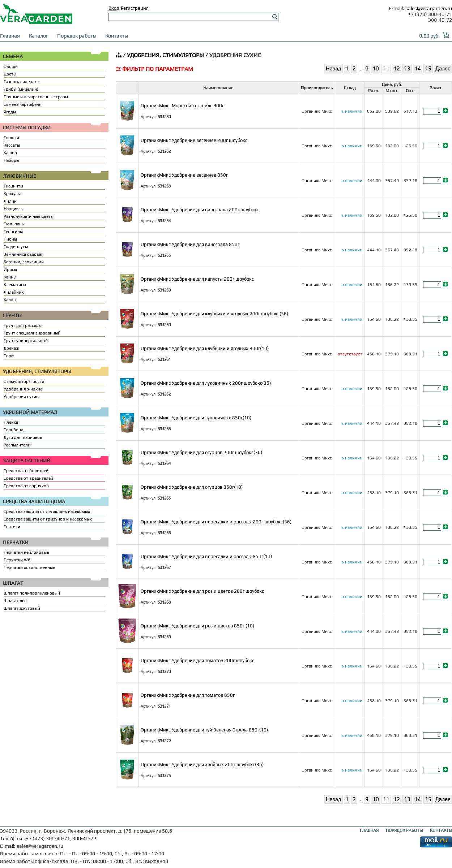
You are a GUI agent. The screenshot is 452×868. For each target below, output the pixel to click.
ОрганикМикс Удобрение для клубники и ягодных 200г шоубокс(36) (214, 314)
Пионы (10, 239)
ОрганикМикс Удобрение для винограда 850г (190, 244)
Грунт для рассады (23, 325)
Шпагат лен (15, 601)
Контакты (116, 36)
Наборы (11, 160)
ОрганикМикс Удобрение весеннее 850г (184, 175)
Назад (334, 68)
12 (397, 68)
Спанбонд (14, 430)
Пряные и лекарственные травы (36, 97)
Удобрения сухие (21, 397)
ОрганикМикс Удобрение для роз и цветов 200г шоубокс (202, 591)
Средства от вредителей (28, 478)
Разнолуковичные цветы (29, 216)
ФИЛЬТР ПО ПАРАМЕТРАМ (154, 69)
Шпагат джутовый (22, 608)
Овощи (11, 66)
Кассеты (12, 145)
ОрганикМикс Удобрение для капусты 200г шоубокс (197, 279)
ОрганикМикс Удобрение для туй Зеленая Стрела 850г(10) (204, 730)
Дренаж (11, 348)
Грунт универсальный (26, 341)
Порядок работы (77, 36)
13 (407, 68)
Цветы (10, 74)
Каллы (10, 300)
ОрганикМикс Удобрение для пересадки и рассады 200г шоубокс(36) (216, 522)
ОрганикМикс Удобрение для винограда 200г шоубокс (200, 210)
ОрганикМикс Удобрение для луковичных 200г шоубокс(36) (206, 383)
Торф (9, 356)
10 (376, 68)
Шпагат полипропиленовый (32, 593)
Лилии (10, 201)
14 (418, 68)
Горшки (11, 138)
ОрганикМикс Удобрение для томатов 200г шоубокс (197, 660)
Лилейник (14, 292)
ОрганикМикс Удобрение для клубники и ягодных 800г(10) (205, 348)
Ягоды (10, 112)
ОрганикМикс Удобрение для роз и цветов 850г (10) (197, 626)
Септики (12, 527)
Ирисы (10, 269)
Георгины (13, 232)
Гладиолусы (16, 247)
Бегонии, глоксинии (24, 262)
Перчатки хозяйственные (29, 567)
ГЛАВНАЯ (369, 830)
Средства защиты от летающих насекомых (47, 511)
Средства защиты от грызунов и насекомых (48, 519)
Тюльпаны (14, 224)
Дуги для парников (23, 437)
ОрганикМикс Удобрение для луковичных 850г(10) (196, 418)
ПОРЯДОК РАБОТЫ (404, 830)
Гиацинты (13, 186)
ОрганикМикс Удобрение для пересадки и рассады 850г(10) (206, 556)
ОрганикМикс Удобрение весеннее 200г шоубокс (194, 140)
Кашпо (10, 153)
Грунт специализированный (32, 333)
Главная (10, 36)
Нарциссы (14, 209)
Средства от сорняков (26, 486)
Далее (443, 68)
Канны (10, 277)
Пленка (11, 422)
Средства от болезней (26, 471)
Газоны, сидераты (22, 82)
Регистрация (135, 8)
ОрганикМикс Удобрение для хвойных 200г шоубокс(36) (202, 765)
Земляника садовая (24, 254)
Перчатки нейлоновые (26, 552)
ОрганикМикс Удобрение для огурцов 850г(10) (192, 487)
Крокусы (12, 194)
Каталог (39, 36)
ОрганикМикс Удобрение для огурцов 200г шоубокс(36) (201, 452)
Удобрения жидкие (23, 389)
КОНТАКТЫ (441, 830)
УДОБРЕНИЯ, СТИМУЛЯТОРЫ (165, 55)
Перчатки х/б (17, 560)
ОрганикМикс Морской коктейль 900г (182, 106)
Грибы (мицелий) (21, 89)
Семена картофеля (23, 104)
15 (428, 68)
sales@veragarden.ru (429, 8)
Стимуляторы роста (24, 381)
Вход (114, 8)
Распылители (17, 445)
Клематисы (15, 285)
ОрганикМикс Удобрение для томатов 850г (188, 695)
